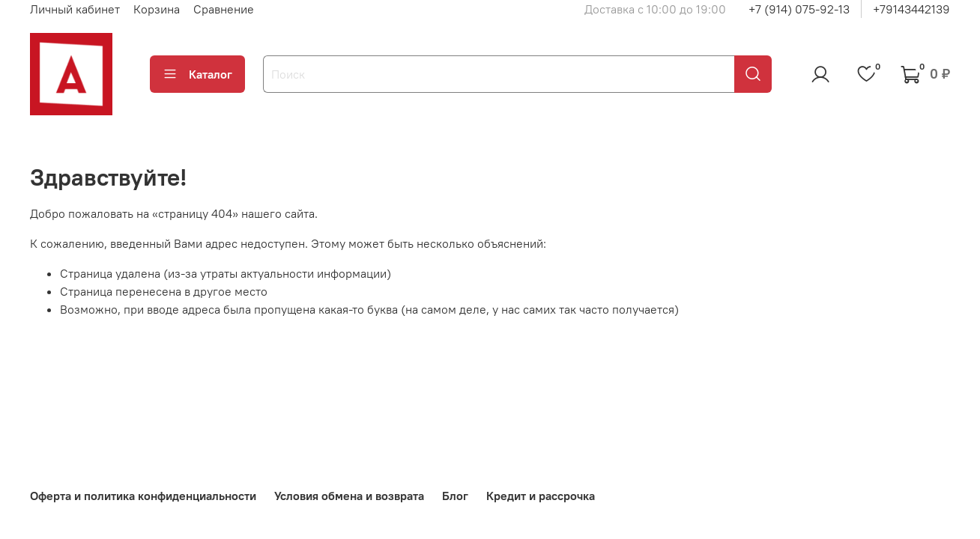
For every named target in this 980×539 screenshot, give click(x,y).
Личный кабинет (75, 9)
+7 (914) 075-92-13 (799, 9)
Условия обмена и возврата (349, 496)
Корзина (157, 9)
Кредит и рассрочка (541, 496)
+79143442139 (911, 9)
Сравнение (224, 9)
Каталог (197, 74)
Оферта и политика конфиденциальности (143, 496)
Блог (455, 496)
